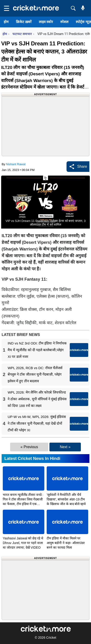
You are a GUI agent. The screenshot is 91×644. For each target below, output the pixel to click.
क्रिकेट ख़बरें (24, 22)
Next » (65, 447)
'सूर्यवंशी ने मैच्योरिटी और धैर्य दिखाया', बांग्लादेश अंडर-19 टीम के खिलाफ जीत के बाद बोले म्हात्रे (66, 499)
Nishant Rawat (16, 164)
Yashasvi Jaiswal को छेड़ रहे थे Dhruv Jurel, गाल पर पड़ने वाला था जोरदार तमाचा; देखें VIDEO (23, 543)
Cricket (51, 638)
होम (6, 22)
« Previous (29, 447)
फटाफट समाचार (22, 34)
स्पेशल (64, 22)
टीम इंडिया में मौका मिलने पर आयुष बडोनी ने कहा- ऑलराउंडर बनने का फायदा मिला (66, 543)
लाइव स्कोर (46, 22)
